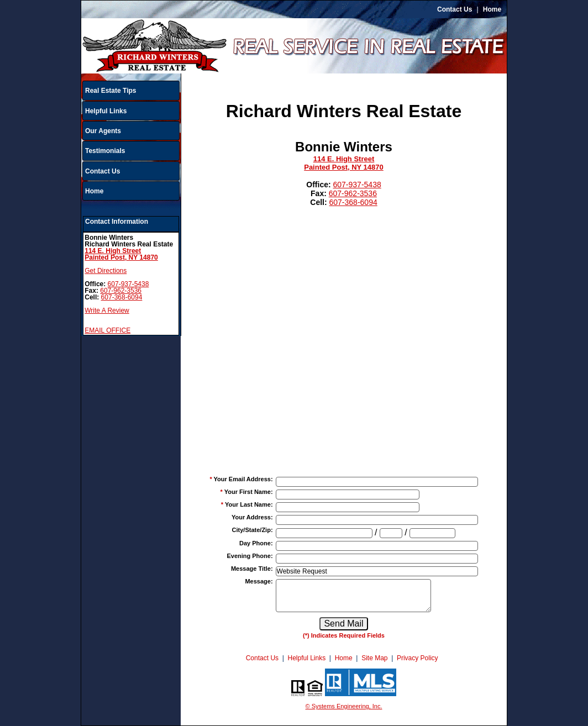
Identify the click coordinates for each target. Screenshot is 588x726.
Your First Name (249, 492)
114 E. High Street (344, 159)
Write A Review (107, 311)
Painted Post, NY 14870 (344, 167)
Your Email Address (243, 479)
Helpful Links (106, 111)
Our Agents (103, 131)
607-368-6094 (122, 297)
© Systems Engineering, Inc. (344, 706)
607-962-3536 (121, 291)
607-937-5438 (128, 284)
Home (492, 9)
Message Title (252, 569)
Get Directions (106, 271)
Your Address (252, 517)
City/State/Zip (253, 530)
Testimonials (105, 151)
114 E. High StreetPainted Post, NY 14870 (121, 254)
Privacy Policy (418, 658)
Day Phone (256, 543)
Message (259, 581)
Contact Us (455, 9)
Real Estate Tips (111, 91)
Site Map (374, 658)
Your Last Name (249, 504)
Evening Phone (250, 556)
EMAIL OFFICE (107, 330)
